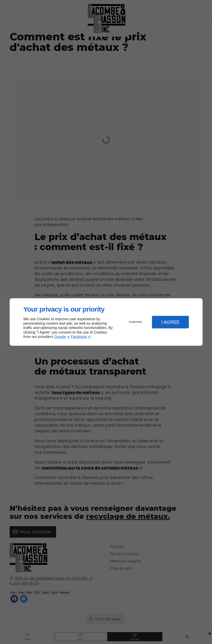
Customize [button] (135, 322)
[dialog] (106, 322)
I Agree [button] (170, 322)
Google (60, 337)
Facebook (79, 337)
